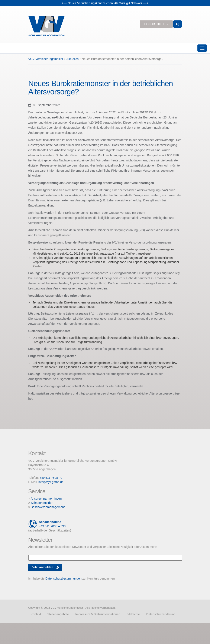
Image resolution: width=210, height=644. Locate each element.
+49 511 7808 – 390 (47, 524)
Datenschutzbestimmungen (64, 578)
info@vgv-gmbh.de (51, 482)
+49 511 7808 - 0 (51, 478)
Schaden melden (42, 503)
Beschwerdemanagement (48, 507)
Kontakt (36, 614)
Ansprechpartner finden (46, 499)
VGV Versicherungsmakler (46, 59)
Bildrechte (133, 614)
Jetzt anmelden (43, 567)
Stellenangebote (58, 614)
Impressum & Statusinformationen (98, 614)
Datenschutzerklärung (161, 614)
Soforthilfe (156, 24)
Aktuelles (73, 59)
